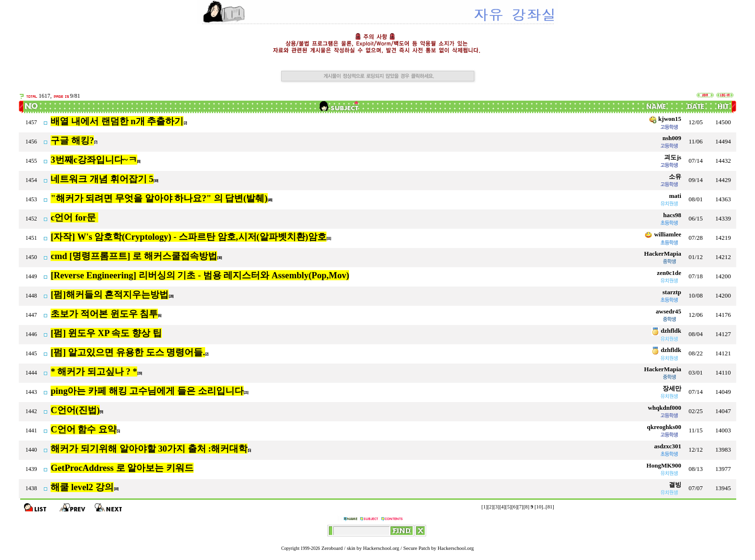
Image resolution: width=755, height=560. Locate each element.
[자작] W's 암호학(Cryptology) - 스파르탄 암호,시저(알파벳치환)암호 (189, 237)
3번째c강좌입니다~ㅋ (94, 160)
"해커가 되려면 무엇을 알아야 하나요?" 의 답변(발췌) (159, 198)
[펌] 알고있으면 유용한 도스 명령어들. (128, 352)
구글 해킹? (72, 140)
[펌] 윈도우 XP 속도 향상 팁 (106, 333)
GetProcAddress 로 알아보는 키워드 (122, 468)
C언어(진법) (75, 410)
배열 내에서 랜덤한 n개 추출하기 (117, 121)
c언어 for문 (74, 217)
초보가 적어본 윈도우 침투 (104, 314)
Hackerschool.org (381, 548)
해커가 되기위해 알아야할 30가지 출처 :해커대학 (149, 449)
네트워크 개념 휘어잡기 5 (102, 179)
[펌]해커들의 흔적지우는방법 (110, 294)
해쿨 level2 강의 (82, 487)
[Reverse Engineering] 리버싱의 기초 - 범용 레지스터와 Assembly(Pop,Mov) (200, 275)
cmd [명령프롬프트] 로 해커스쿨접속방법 (134, 256)
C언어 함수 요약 (84, 429)
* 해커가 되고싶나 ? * (94, 371)
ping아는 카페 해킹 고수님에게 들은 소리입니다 (147, 391)
